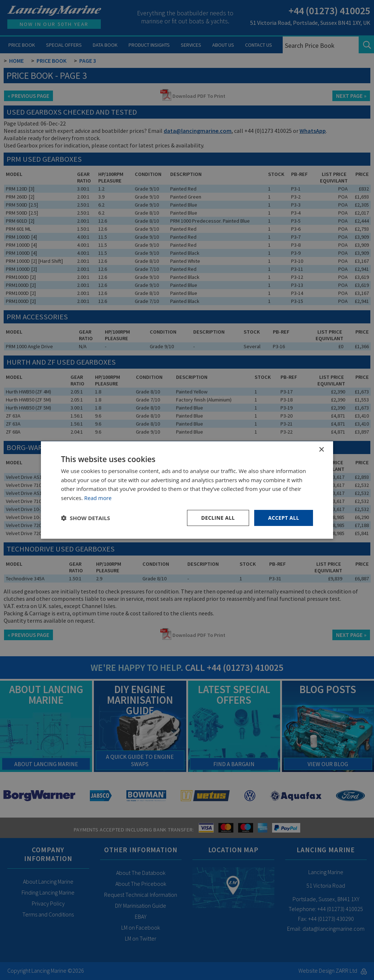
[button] (85, 518)
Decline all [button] (218, 518)
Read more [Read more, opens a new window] (98, 498)
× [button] (321, 449)
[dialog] (187, 490)
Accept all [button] (284, 518)
